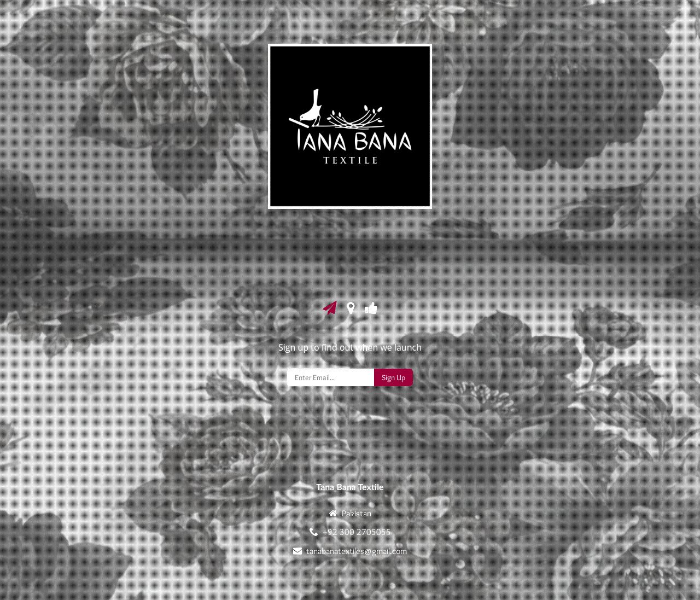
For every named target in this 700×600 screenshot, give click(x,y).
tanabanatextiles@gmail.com (357, 551)
